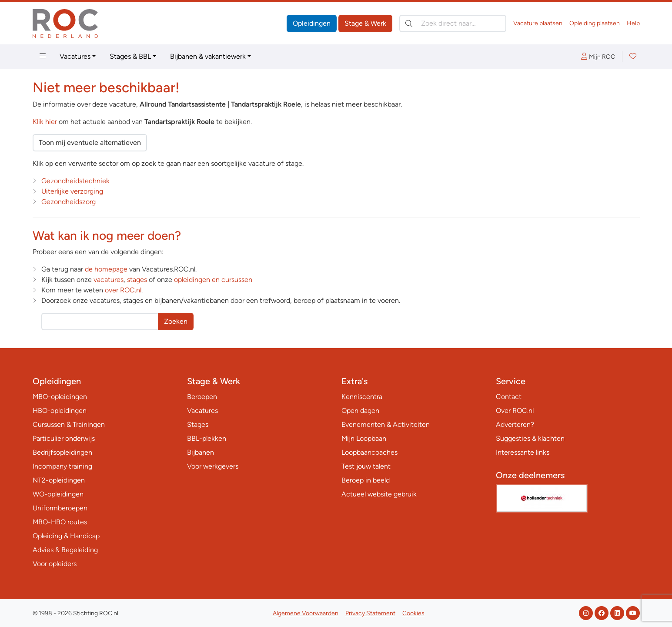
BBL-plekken (207, 438)
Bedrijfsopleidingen (62, 452)
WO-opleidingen (58, 494)
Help (633, 23)
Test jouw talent (366, 466)
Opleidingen (312, 23)
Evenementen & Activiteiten (386, 424)
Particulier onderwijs (64, 438)
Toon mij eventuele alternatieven (90, 142)
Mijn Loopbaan (364, 438)
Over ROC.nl (515, 411)
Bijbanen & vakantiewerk (208, 56)
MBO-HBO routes (60, 522)
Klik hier (45, 122)
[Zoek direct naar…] (453, 23)
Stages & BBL (130, 56)
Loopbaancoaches (369, 452)
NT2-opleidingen (59, 480)
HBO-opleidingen (60, 411)
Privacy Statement (370, 613)
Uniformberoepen (60, 508)
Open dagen (360, 411)
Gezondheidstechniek (75, 181)
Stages (198, 424)
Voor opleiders (55, 564)
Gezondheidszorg (69, 202)
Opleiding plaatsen (595, 23)
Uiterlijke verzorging (72, 191)
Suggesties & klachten (530, 438)
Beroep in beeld (366, 480)
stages (137, 280)
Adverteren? (515, 424)
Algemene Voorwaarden (306, 613)
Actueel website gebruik (379, 494)
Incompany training (62, 466)
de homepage (106, 269)
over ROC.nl (123, 290)
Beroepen (202, 397)
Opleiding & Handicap (66, 536)
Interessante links (523, 452)
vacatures (109, 280)
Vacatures (75, 56)
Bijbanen (201, 452)
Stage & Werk (365, 23)
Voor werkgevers (213, 466)
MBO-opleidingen (60, 397)
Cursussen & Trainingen (69, 424)
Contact (509, 397)
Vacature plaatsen (538, 23)
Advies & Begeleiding (65, 550)
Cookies (413, 613)
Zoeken (176, 321)
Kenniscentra (362, 397)
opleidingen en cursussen (213, 280)
